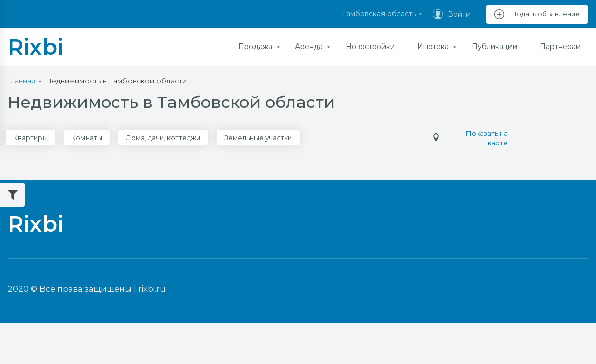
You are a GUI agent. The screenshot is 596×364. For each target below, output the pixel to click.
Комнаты (87, 138)
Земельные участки (258, 138)
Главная (22, 81)
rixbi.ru (152, 289)
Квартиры (30, 138)
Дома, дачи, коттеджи (163, 138)
